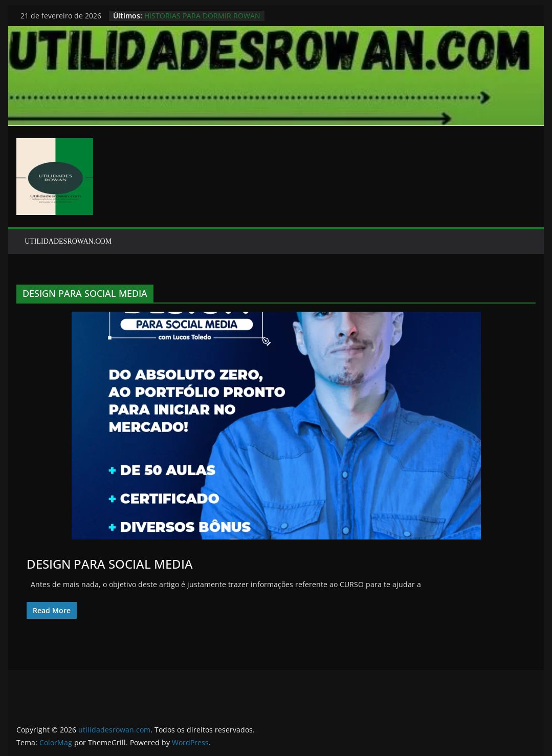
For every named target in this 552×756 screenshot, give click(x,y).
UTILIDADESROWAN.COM (68, 241)
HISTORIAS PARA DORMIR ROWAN (202, 16)
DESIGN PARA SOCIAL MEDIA (110, 564)
